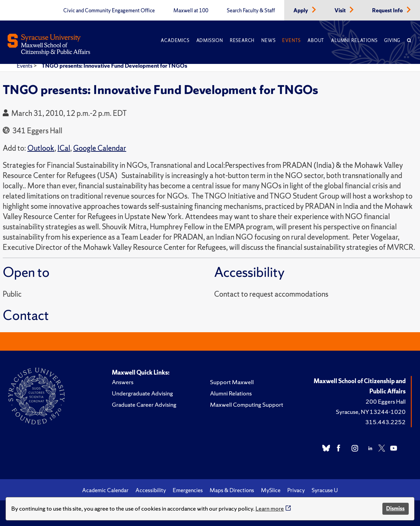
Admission (210, 41)
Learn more (270, 508)
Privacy (296, 490)
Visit (341, 11)
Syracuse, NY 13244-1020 (371, 412)
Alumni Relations (354, 41)
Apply (301, 11)
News (268, 41)
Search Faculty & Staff (251, 11)
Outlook (41, 148)
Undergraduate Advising (142, 393)
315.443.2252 (385, 422)
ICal (64, 148)
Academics (175, 41)
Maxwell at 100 (191, 11)
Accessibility (151, 490)
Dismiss (395, 508)
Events (291, 41)
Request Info (388, 11)
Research (242, 41)
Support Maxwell (232, 382)
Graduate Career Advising (144, 404)
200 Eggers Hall (386, 401)
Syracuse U (325, 490)
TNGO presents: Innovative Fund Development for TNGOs (114, 66)
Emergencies (188, 490)
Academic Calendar (105, 490)
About (316, 41)
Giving (392, 41)
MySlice (271, 490)
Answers (123, 382)
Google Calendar (100, 148)
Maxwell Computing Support (247, 404)
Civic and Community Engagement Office (109, 11)
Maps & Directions (232, 490)
